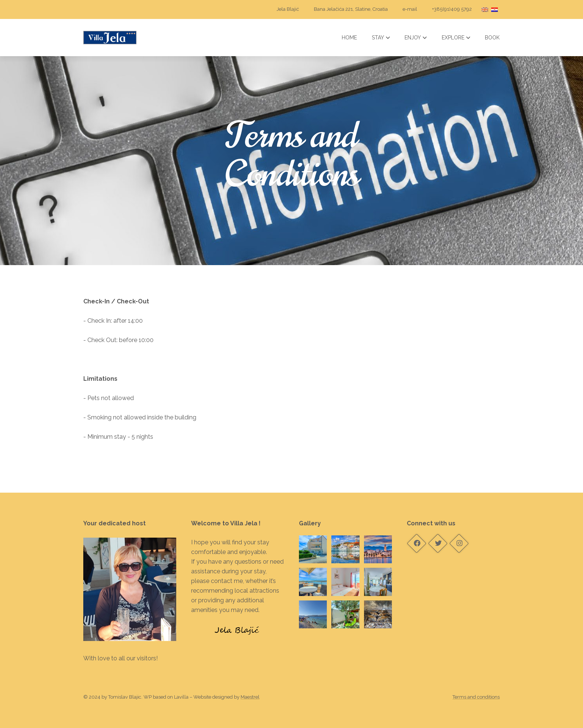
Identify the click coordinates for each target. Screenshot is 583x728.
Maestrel (250, 697)
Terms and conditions (476, 697)
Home (349, 38)
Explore (456, 38)
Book (492, 38)
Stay (381, 38)
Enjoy (416, 38)
